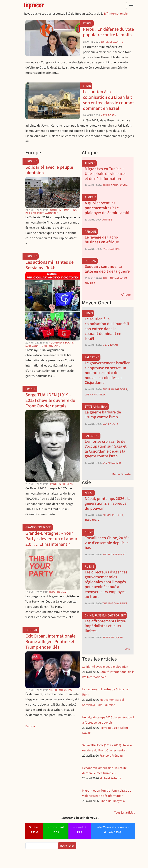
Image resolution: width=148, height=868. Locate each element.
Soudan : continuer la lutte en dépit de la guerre (107, 269)
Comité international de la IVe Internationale (52, 212)
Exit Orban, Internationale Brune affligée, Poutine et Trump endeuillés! (50, 642)
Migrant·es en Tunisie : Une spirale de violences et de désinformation (106, 174)
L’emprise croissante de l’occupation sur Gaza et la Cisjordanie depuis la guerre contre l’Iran (106, 449)
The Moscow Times (115, 603)
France (31, 389)
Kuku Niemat (111, 278)
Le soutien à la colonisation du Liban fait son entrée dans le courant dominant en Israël (108, 100)
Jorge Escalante (112, 42)
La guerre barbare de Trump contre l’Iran (103, 415)
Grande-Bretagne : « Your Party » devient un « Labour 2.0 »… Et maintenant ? (51, 539)
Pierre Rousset (113, 515)
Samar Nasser (112, 463)
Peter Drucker (113, 638)
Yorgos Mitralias (60, 690)
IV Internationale (116, 14)
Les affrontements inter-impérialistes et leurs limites (106, 626)
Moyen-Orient (115, 615)
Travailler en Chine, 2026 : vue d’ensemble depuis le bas (107, 543)
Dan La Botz (110, 424)
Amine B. (108, 220)
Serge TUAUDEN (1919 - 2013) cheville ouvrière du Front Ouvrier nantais (50, 400)
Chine (89, 532)
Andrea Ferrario (114, 555)
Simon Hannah (58, 592)
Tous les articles (124, 813)
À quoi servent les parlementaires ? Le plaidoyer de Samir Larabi (107, 208)
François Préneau (61, 484)
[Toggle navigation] (131, 6)
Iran (104, 407)
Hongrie (32, 630)
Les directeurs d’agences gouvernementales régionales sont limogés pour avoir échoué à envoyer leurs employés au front (106, 584)
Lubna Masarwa (95, 395)
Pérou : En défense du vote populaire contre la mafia (108, 32)
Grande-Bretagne (38, 527)
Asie (128, 649)
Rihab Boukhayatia (115, 185)
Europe (30, 726)
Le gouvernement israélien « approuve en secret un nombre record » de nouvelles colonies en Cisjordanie (108, 373)
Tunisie (90, 163)
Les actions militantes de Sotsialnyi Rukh (50, 265)
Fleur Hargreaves (115, 389)
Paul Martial (111, 249)
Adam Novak (93, 520)
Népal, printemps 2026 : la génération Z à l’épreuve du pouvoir (108, 504)
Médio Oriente (121, 474)
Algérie (90, 197)
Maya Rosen (108, 115)
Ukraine (31, 161)
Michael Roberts (110, 778)
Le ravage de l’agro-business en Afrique (102, 240)
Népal (89, 493)
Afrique (91, 232)
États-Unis (92, 407)
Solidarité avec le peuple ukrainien (49, 170)
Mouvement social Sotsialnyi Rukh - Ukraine (50, 344)
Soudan (90, 261)
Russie (89, 567)
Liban (87, 86)
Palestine (92, 357)
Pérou (88, 23)
